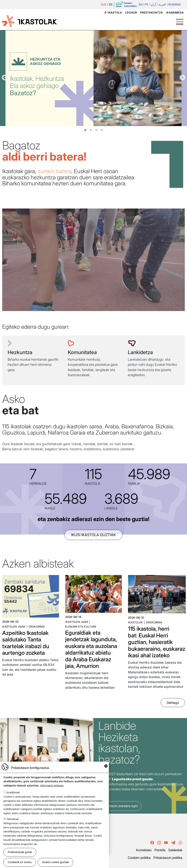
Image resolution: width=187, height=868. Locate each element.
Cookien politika (139, 858)
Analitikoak (13, 792)
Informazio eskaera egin (120, 806)
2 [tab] (91, 130)
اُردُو (153, 4)
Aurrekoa (5, 78)
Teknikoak (13, 819)
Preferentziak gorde (20, 852)
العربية (162, 4)
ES (111, 4)
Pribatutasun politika (168, 858)
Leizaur (131, 12)
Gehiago (173, 703)
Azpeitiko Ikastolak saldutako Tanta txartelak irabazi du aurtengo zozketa (26, 643)
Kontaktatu (144, 850)
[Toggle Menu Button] (180, 20)
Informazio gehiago (52, 785)
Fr (146, 4)
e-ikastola (113, 12)
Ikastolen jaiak (14, 627)
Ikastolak (135, 622)
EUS (104, 4)
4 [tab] (102, 130)
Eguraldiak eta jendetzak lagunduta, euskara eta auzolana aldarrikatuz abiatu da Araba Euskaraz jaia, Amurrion (91, 649)
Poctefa (160, 850)
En (141, 4)
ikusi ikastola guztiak (93, 535)
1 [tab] (85, 130)
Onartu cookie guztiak (55, 862)
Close (106, 766)
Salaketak (175, 850)
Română (174, 4)
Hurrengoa (182, 78)
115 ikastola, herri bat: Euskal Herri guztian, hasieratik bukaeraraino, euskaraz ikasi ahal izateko (157, 642)
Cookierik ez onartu (20, 862)
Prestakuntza (151, 12)
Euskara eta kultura (81, 627)
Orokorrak (37, 627)
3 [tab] (96, 130)
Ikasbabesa (175, 12)
